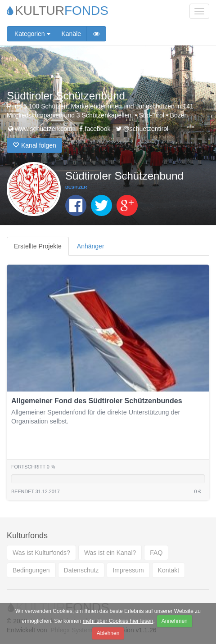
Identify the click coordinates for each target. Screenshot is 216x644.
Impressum (128, 570)
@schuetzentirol (142, 129)
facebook (94, 129)
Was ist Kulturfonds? (41, 553)
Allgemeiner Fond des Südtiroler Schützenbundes (97, 401)
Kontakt (169, 570)
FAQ (156, 553)
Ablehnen (108, 633)
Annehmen (175, 621)
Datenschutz (81, 570)
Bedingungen (31, 570)
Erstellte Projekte (38, 246)
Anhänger (91, 246)
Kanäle (72, 34)
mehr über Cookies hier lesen (118, 621)
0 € (197, 491)
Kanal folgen (34, 145)
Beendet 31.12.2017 (36, 491)
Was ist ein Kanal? (110, 553)
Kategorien (31, 34)
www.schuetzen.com (40, 129)
